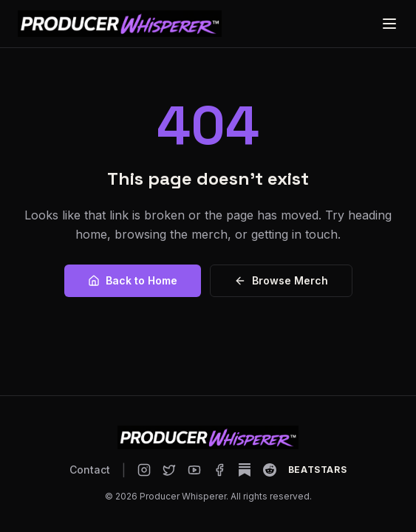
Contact (90, 470)
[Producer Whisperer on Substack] (245, 470)
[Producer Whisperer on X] (169, 470)
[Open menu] (389, 24)
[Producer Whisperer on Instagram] (144, 470)
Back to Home (133, 280)
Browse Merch (281, 280)
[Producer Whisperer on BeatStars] (317, 470)
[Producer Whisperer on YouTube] (194, 470)
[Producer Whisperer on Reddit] (270, 470)
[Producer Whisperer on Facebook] (219, 470)
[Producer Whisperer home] (120, 24)
